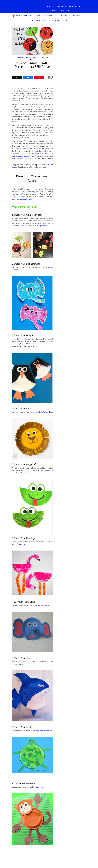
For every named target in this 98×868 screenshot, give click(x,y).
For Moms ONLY (69, 16)
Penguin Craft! (29, 339)
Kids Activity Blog (46, 412)
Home (49, 7)
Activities (22, 16)
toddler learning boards (20, 156)
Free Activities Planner (68, 7)
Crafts (20, 58)
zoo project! (45, 605)
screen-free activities (42, 153)
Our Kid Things (31, 470)
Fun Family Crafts (27, 544)
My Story (66, 11)
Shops (54, 11)
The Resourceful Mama (43, 731)
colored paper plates (40, 226)
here (20, 346)
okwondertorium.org (19, 161)
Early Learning (44, 16)
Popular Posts (58, 21)
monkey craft (39, 787)
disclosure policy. (26, 199)
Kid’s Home (39, 21)
